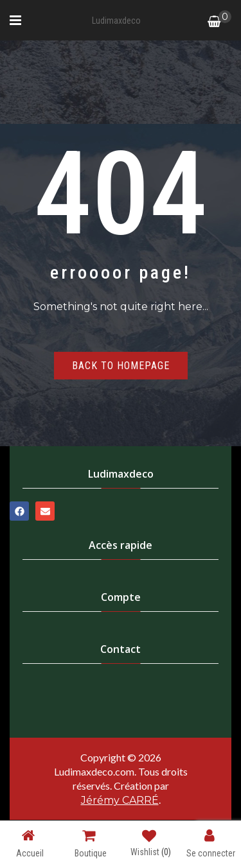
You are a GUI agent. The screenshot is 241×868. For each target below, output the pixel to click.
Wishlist (151, 845)
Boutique (91, 843)
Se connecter (211, 843)
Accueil (30, 843)
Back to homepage (121, 366)
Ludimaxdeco (116, 21)
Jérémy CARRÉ (120, 801)
